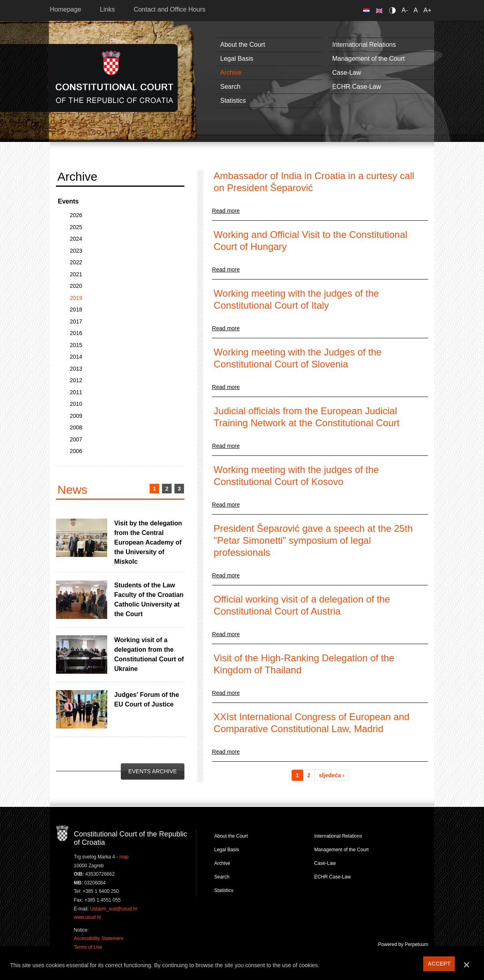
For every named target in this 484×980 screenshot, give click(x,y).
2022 (76, 262)
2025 (76, 227)
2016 (76, 333)
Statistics (233, 101)
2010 (76, 404)
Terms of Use (88, 947)
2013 (76, 369)
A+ (427, 10)
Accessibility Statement (99, 938)
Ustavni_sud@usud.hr (114, 909)
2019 (76, 298)
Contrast (394, 10)
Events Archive (153, 771)
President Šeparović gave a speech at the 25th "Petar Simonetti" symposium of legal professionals (313, 540)
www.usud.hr (88, 917)
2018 (76, 309)
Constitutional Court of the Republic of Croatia (115, 78)
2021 (76, 274)
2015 (76, 345)
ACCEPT (439, 964)
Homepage (66, 9)
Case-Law (347, 73)
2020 (76, 286)
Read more (226, 211)
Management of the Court (369, 59)
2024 (76, 239)
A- (405, 10)
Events (68, 201)
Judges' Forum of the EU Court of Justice (147, 700)
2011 (76, 392)
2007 (76, 439)
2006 (76, 451)
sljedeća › (332, 775)
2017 (76, 321)
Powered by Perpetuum (403, 944)
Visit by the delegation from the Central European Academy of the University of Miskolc (148, 542)
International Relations (364, 45)
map (124, 857)
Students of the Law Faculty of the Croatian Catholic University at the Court (149, 600)
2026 (76, 215)
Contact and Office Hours (169, 9)
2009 (76, 416)
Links (107, 9)
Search (231, 87)
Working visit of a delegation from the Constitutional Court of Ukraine (149, 654)
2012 (76, 380)
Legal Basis (237, 59)
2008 (76, 427)
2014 (76, 357)
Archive (231, 73)
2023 (76, 251)
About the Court (243, 45)
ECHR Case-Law (357, 87)
